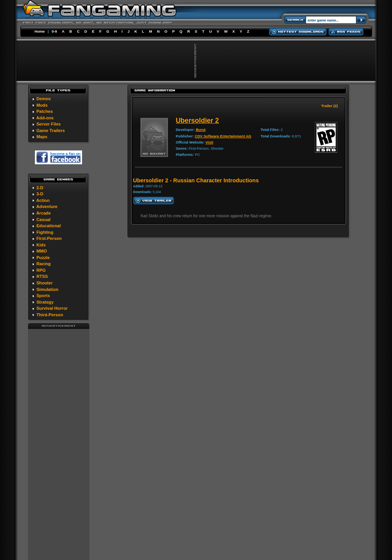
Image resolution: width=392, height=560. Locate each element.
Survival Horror (52, 308)
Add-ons (45, 118)
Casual (44, 220)
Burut (201, 130)
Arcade (43, 213)
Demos (44, 99)
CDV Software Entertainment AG (223, 136)
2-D (40, 188)
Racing (44, 264)
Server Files (49, 124)
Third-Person (50, 315)
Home (40, 31)
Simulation (47, 289)
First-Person (49, 238)
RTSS (42, 276)
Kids (41, 245)
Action (43, 200)
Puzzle (43, 258)
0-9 (54, 31)
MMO (42, 251)
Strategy (45, 302)
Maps (42, 137)
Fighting (45, 232)
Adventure (47, 206)
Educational (49, 226)
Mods (42, 105)
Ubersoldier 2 (197, 121)
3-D (40, 194)
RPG (41, 270)
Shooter (44, 283)
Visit (209, 142)
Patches (45, 111)
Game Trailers (51, 131)
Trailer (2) (330, 106)
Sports (43, 296)
